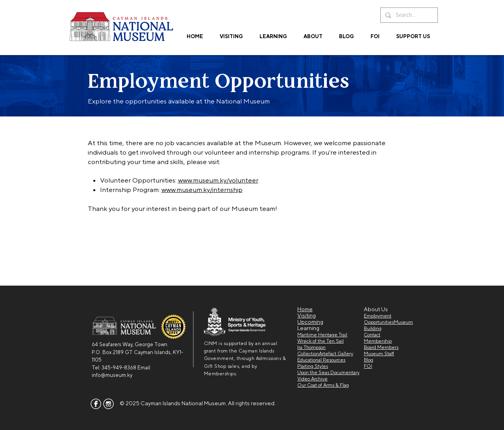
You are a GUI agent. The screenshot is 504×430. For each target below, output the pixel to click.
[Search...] (408, 15)
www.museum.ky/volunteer (218, 180)
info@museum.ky (112, 375)
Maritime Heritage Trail (322, 335)
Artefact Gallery (336, 354)
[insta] (108, 404)
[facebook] (96, 404)
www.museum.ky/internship (202, 190)
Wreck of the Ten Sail (321, 341)
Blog (369, 360)
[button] (273, 33)
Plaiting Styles (313, 366)
